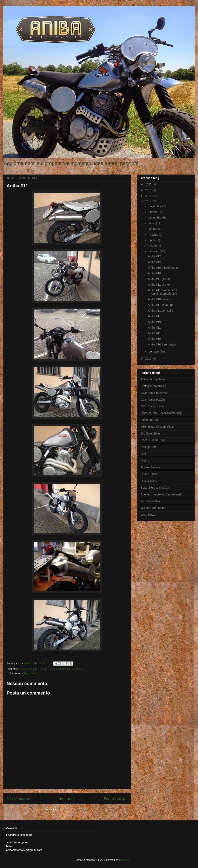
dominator (32, 669)
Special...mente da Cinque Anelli (161, 494)
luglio (152, 223)
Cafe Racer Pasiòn (153, 400)
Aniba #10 (154, 273)
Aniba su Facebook (153, 379)
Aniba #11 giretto (159, 285)
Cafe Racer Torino (152, 406)
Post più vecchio (116, 799)
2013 (149, 359)
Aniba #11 (154, 316)
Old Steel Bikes (151, 433)
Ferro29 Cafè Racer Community (161, 413)
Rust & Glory (149, 481)
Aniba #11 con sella (160, 311)
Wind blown (148, 515)
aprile (152, 240)
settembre (155, 218)
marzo (153, 246)
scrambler (78, 669)
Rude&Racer (149, 474)
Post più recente (18, 799)
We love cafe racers (153, 508)
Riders (145, 461)
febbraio (154, 251)
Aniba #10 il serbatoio (162, 344)
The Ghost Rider (151, 501)
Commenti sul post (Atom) (73, 809)
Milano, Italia (29, 673)
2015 (149, 196)
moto (52, 669)
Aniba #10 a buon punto (163, 268)
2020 (149, 184)
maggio (154, 235)
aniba (22, 669)
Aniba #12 (154, 256)
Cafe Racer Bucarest (154, 393)
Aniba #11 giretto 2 (160, 279)
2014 (149, 201)
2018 (149, 190)
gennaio (154, 351)
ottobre (153, 212)
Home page (67, 799)
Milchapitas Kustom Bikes (157, 427)
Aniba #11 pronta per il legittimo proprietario (163, 292)
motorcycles (63, 669)
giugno (153, 229)
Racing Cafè (149, 447)
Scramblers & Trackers (155, 488)
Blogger (124, 860)
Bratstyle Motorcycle (154, 386)
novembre (155, 206)
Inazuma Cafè (150, 420)
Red (143, 454)
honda (44, 669)
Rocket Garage (150, 467)
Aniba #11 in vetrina (161, 305)
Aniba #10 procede (160, 299)
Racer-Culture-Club (153, 440)
